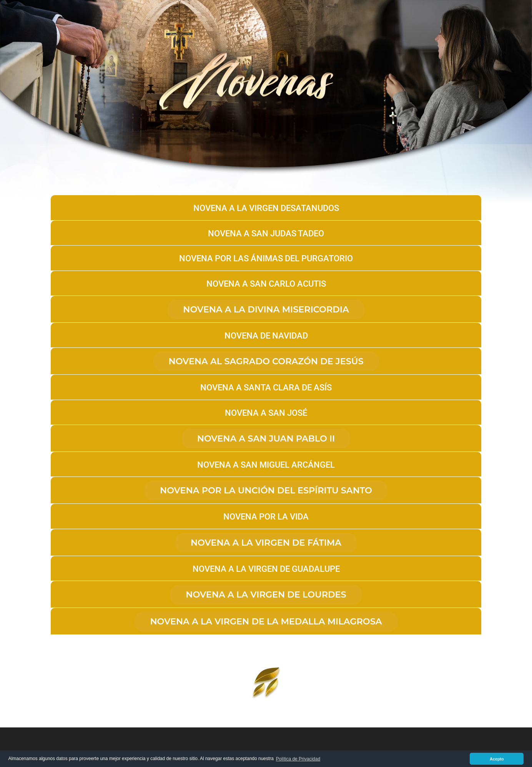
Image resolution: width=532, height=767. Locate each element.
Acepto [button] (497, 759)
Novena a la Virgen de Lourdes (266, 594)
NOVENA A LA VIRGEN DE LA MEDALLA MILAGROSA (266, 621)
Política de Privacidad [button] (298, 759)
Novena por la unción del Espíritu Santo (266, 490)
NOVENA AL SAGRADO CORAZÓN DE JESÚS (266, 361)
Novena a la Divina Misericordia (266, 309)
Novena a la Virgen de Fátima (266, 543)
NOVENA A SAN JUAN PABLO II (266, 438)
